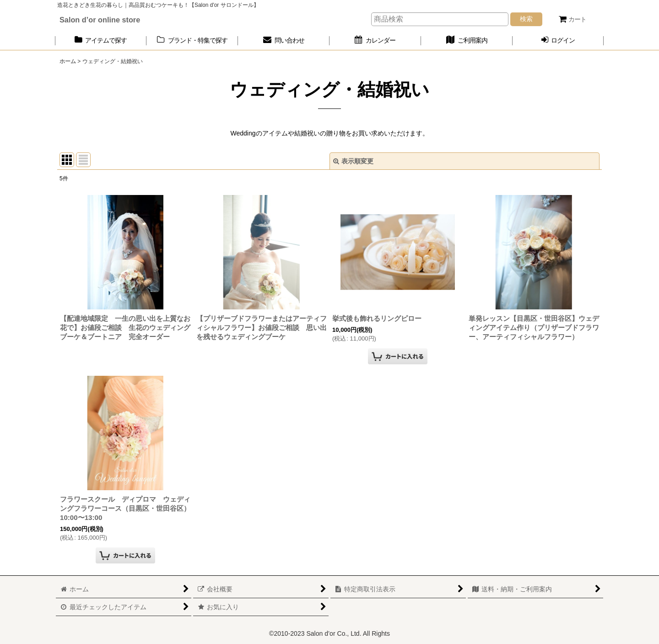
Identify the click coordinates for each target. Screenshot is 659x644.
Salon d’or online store (100, 20)
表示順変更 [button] (353, 161)
